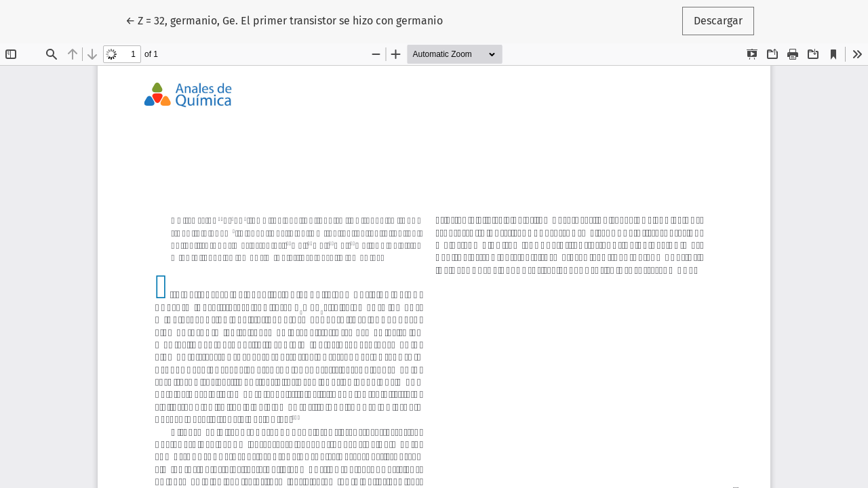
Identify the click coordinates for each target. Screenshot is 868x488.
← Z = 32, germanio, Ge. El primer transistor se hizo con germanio (284, 20)
